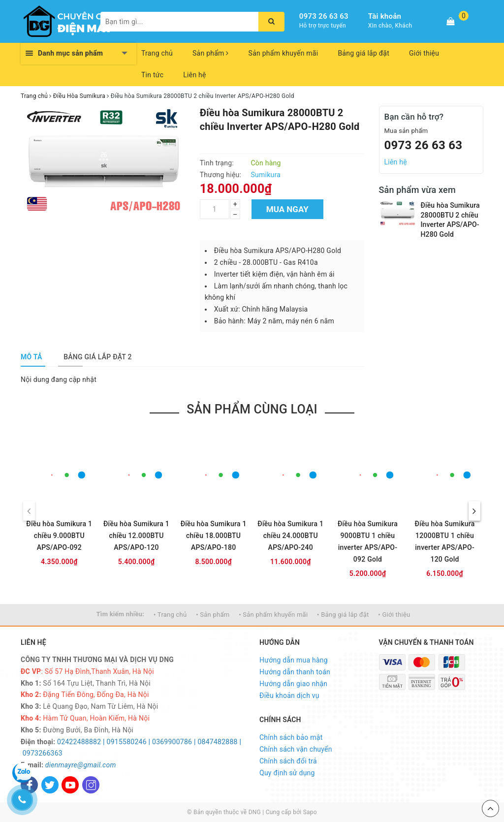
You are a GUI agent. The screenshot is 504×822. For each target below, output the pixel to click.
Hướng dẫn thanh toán (295, 672)
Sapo (310, 812)
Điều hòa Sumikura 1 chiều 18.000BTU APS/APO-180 (214, 536)
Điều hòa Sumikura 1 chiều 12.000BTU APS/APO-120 (136, 536)
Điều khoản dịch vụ (289, 696)
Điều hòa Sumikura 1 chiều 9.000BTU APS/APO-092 (59, 536)
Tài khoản (385, 16)
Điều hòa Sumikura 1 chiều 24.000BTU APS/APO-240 (290, 536)
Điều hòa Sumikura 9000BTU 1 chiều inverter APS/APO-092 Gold (368, 541)
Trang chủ (157, 53)
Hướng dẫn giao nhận (293, 684)
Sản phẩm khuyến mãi (283, 53)
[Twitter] (50, 785)
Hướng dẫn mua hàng (294, 660)
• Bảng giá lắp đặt (343, 615)
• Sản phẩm (213, 615)
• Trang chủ (170, 615)
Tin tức (152, 75)
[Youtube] (70, 785)
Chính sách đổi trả (288, 761)
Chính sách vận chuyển (296, 749)
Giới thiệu (424, 53)
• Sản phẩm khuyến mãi (273, 615)
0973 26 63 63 (324, 16)
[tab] (31, 357)
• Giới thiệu (394, 615)
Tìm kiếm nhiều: (121, 614)
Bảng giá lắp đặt (363, 53)
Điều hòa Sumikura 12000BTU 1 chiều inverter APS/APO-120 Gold (445, 541)
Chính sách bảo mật (291, 737)
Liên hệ (194, 75)
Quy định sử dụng (287, 773)
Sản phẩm (211, 53)
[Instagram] (91, 785)
